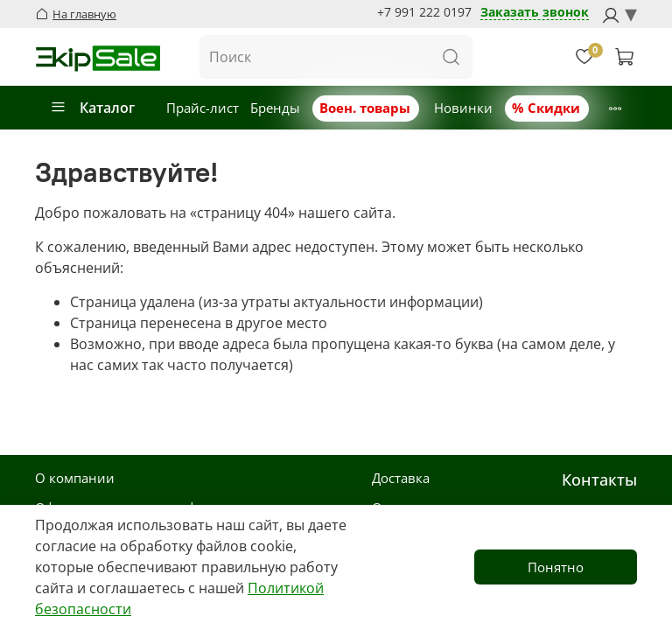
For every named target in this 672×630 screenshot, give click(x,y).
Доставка (401, 478)
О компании (75, 478)
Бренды (275, 108)
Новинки (463, 108)
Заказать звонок (535, 13)
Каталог (92, 108)
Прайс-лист (203, 108)
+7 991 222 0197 (424, 12)
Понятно (556, 567)
